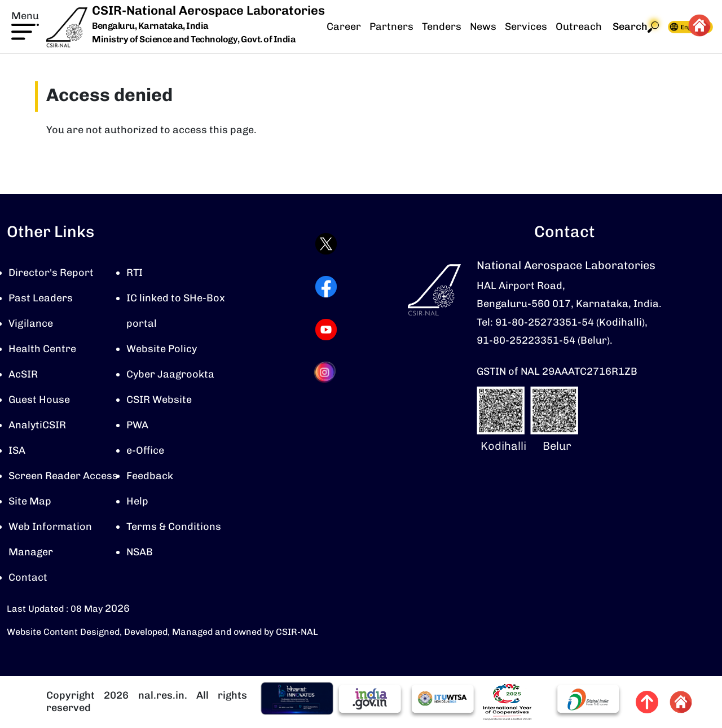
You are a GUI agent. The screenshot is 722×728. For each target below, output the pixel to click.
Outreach (579, 27)
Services (526, 27)
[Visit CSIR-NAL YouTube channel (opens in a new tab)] (326, 330)
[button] (25, 24)
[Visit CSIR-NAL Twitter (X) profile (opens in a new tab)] (326, 244)
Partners (391, 27)
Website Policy (162, 349)
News (483, 27)
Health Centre (42, 349)
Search (636, 27)
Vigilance (31, 323)
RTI (135, 273)
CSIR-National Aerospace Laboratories (208, 10)
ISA (17, 450)
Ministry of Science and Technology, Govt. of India (194, 39)
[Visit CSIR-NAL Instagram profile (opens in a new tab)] (326, 372)
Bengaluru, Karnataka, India (150, 26)
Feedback (150, 476)
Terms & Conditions (174, 527)
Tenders (442, 27)
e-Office (145, 450)
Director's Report (51, 273)
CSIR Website (159, 400)
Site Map (30, 501)
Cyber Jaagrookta (170, 374)
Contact (28, 577)
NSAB (140, 552)
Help (137, 501)
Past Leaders (41, 298)
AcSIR (23, 374)
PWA (137, 425)
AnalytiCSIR (37, 425)
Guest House (39, 400)
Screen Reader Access (63, 476)
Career (344, 27)
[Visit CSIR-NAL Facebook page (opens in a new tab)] (326, 287)
